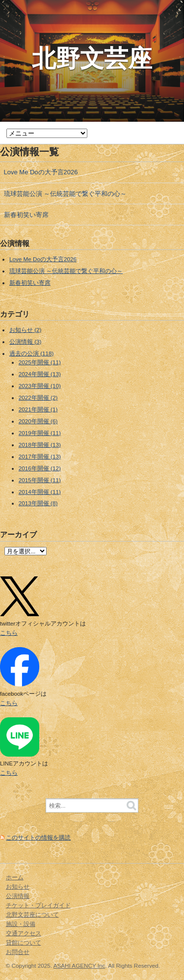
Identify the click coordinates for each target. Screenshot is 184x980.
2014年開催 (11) (40, 492)
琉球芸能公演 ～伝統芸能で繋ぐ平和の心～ (66, 194)
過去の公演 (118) (32, 353)
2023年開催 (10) (40, 386)
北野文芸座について (32, 914)
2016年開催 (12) (40, 468)
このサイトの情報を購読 (38, 837)
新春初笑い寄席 (26, 215)
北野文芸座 (92, 58)
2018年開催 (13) (40, 445)
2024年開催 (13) (40, 374)
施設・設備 (21, 924)
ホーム (15, 877)
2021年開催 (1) (38, 409)
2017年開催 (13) (40, 456)
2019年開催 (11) (40, 433)
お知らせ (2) (26, 330)
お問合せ (18, 952)
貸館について (24, 942)
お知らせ (18, 886)
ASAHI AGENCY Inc (79, 966)
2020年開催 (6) (38, 421)
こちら (9, 633)
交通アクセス (24, 933)
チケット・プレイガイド (38, 905)
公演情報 (18, 896)
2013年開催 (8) (38, 503)
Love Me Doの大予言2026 (41, 172)
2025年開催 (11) (40, 362)
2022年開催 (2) (38, 397)
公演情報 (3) (26, 341)
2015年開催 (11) (40, 480)
